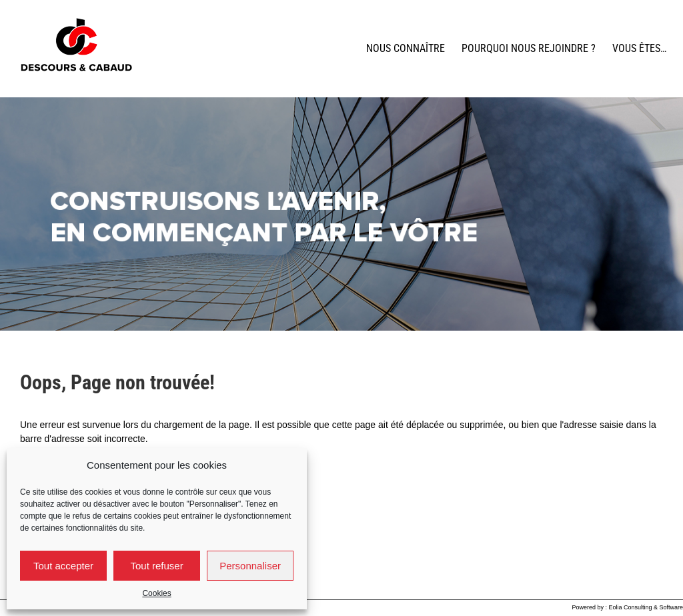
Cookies (156, 593)
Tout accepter (63, 566)
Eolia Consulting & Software (646, 607)
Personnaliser (250, 566)
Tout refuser (156, 566)
